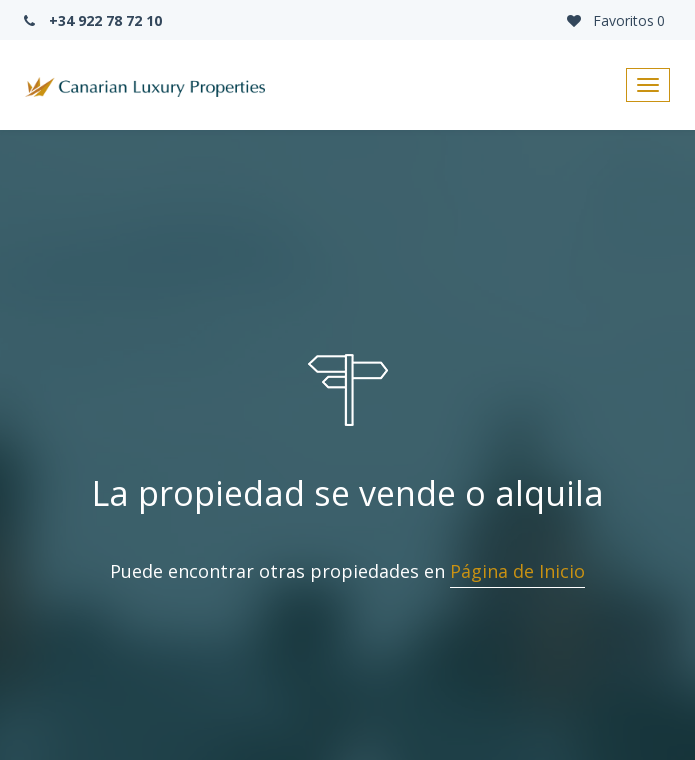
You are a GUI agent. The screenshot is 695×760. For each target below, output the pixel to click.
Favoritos (614, 20)
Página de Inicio (517, 571)
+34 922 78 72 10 (91, 20)
